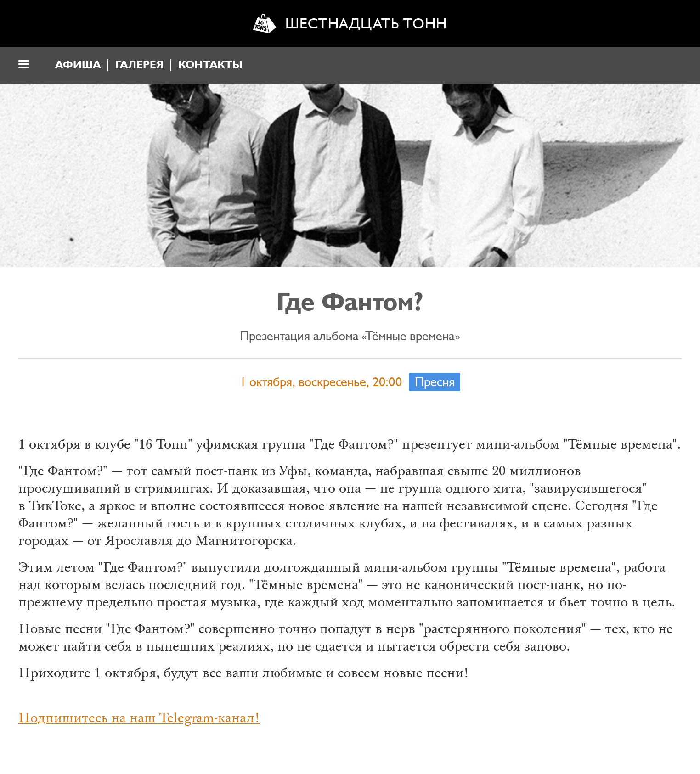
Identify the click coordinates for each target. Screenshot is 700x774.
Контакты (210, 65)
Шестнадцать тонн (366, 24)
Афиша (78, 65)
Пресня (435, 382)
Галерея (139, 65)
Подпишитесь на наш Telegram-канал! (139, 719)
